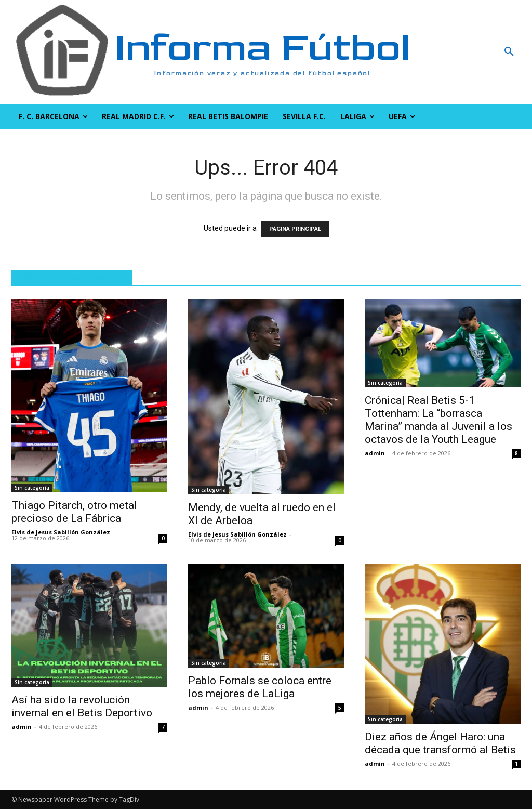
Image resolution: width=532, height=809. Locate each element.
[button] (465, 52)
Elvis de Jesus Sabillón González (61, 532)
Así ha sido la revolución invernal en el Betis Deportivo (82, 706)
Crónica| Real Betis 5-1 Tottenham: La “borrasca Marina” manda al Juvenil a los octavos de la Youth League (438, 420)
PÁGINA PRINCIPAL (295, 229)
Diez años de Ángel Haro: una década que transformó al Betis (440, 743)
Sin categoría (32, 488)
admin (375, 453)
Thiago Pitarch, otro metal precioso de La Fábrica (74, 512)
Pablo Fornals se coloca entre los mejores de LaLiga (260, 687)
